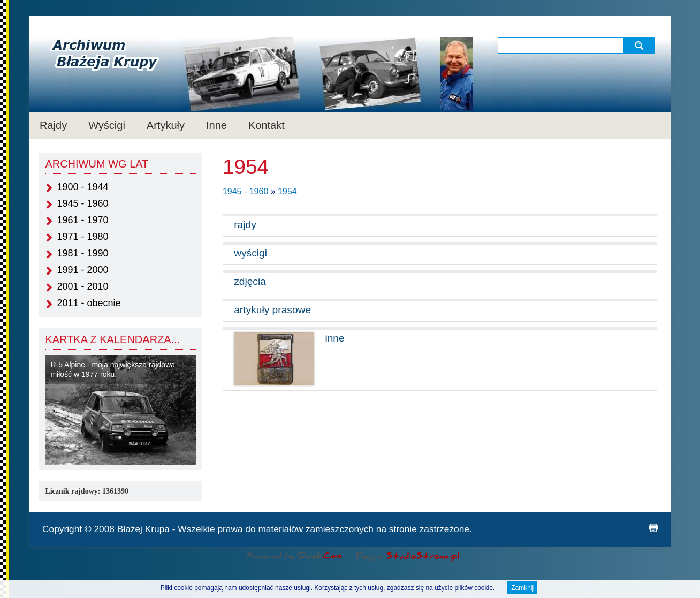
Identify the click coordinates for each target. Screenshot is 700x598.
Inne (216, 125)
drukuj (653, 528)
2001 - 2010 (82, 286)
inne (334, 338)
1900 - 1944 (82, 187)
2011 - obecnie (89, 303)
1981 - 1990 (82, 253)
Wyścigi (107, 125)
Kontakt (267, 125)
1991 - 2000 (82, 270)
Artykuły (166, 125)
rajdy (245, 225)
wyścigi (250, 253)
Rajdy (53, 125)
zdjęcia (250, 281)
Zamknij (522, 589)
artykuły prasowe (272, 310)
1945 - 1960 (82, 203)
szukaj (640, 45)
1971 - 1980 (82, 237)
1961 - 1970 (82, 220)
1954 (287, 191)
